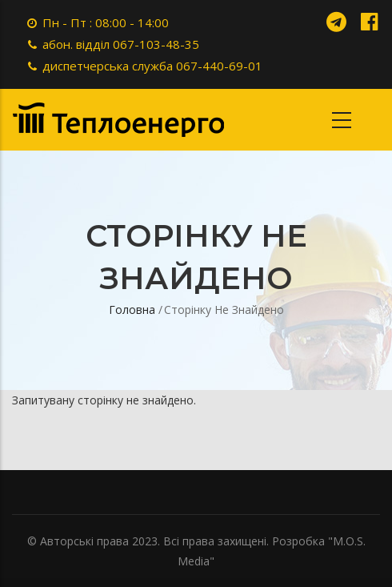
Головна (132, 310)
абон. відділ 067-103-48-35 (121, 44)
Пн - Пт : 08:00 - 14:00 (106, 22)
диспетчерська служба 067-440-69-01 (152, 66)
